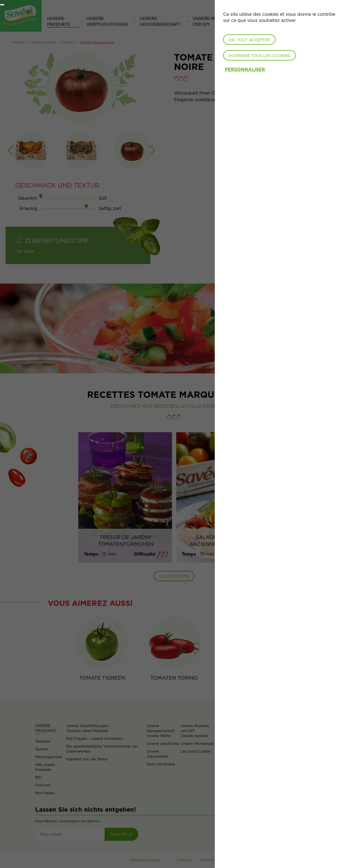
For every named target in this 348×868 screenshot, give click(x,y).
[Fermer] (2, 5)
